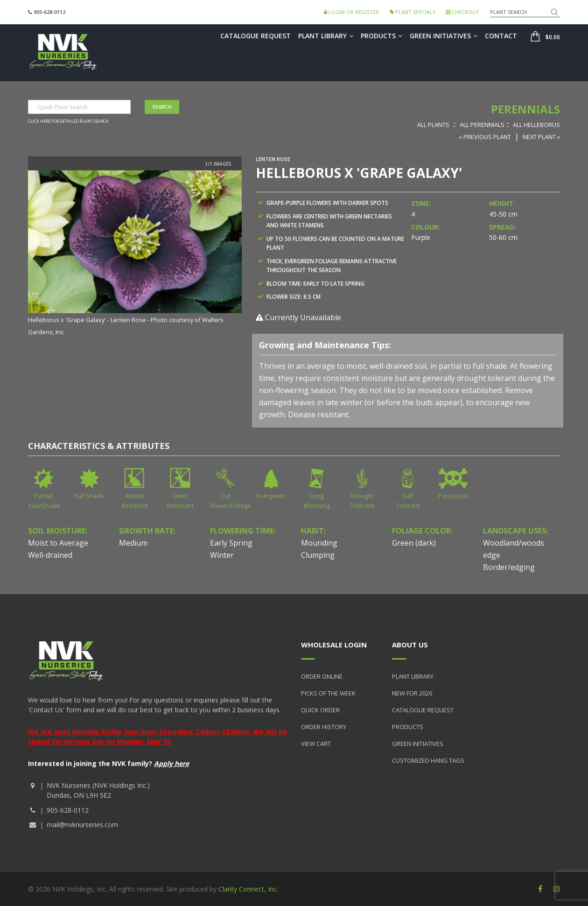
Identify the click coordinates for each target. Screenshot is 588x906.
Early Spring (231, 543)
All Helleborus (536, 125)
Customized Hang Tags (428, 760)
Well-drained (50, 555)
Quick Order (320, 710)
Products (381, 36)
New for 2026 (412, 693)
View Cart (316, 744)
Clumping (318, 555)
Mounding (319, 543)
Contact (501, 36)
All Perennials (482, 125)
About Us (410, 645)
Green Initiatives (444, 36)
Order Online (322, 676)
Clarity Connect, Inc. (248, 889)
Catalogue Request (255, 36)
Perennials (525, 109)
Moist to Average (58, 543)
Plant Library (326, 36)
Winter (222, 555)
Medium (133, 543)
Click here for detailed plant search (68, 121)
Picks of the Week (328, 693)
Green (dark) (414, 543)
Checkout (463, 12)
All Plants (433, 125)
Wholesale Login (334, 645)
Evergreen (271, 496)
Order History (324, 727)
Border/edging (509, 567)
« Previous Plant (485, 137)
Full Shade (89, 496)
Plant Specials (413, 12)
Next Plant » (541, 137)
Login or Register (351, 12)
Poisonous (453, 496)
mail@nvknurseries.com (82, 825)
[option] (135, 254)
